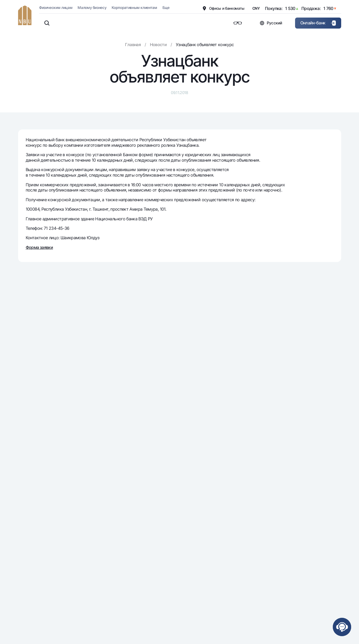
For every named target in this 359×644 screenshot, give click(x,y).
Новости (158, 45)
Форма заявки (39, 247)
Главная (133, 45)
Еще (166, 7)
